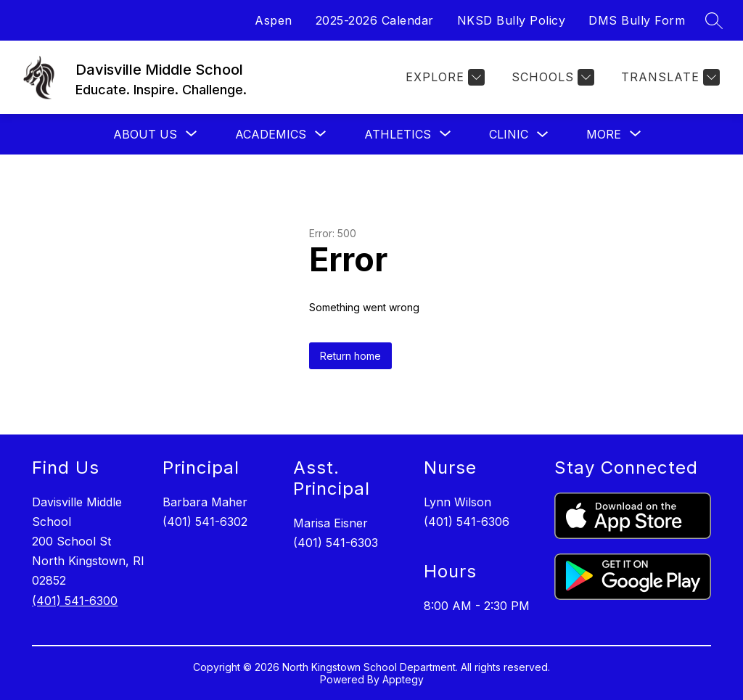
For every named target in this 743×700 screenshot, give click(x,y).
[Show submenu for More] (604, 134)
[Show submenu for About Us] (145, 134)
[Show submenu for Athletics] (398, 134)
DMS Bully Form (637, 20)
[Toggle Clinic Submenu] (543, 135)
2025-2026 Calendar (375, 20)
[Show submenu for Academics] (271, 134)
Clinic (509, 134)
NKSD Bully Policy (512, 20)
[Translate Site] (669, 77)
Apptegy (403, 679)
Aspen (274, 20)
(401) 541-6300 (75, 601)
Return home (350, 356)
